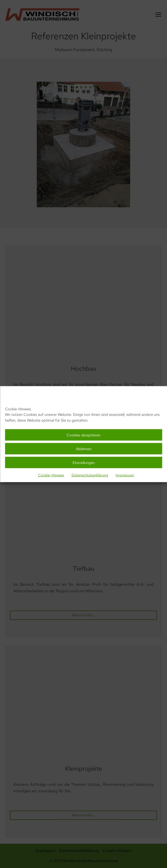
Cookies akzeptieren (83, 435)
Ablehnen (84, 449)
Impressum (125, 475)
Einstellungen (84, 462)
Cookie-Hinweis (51, 475)
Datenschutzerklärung (90, 475)
